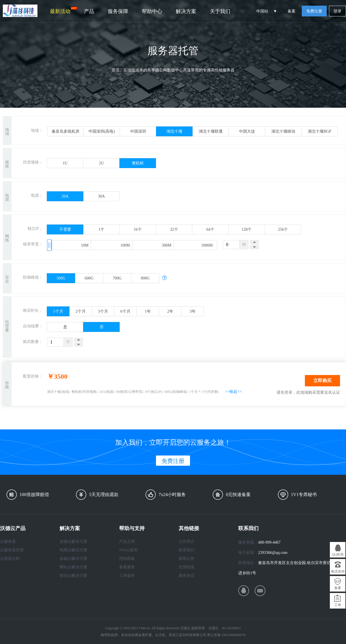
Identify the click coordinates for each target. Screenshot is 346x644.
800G (145, 278)
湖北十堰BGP (319, 131)
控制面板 (127, 559)
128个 (247, 229)
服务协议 (187, 576)
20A (65, 196)
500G (61, 278)
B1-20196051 (231, 628)
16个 (138, 229)
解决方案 (186, 11)
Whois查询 (128, 550)
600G (89, 278)
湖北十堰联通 (211, 131)
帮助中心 (152, 11)
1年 (148, 311)
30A (101, 196)
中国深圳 (138, 131)
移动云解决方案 (73, 576)
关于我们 (220, 11)
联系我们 (187, 550)
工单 (338, 605)
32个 (174, 229)
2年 (170, 311)
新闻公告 (187, 559)
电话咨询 (338, 571)
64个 (210, 229)
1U (65, 163)
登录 (337, 11)
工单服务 (127, 576)
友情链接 (187, 567)
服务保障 (118, 11)
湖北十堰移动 (283, 131)
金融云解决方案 (73, 559)
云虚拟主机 (10, 559)
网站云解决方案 (73, 567)
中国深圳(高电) (102, 131)
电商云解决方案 (73, 550)
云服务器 (8, 542)
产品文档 (127, 542)
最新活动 (64, 10)
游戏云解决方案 (73, 542)
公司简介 (187, 542)
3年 (193, 311)
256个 (283, 229)
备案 (292, 11)
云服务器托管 (12, 550)
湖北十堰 (174, 131)
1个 (101, 229)
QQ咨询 (338, 554)
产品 (89, 11)
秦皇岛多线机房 (66, 131)
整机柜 (138, 163)
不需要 (65, 229)
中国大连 (247, 131)
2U (101, 163)
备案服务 (127, 567)
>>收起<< (234, 392)
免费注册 (314, 11)
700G (117, 278)
